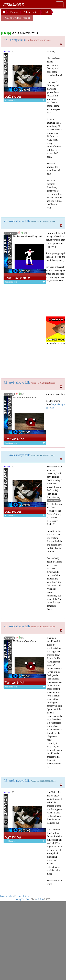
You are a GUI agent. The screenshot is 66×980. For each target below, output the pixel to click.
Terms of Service (24, 896)
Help (47, 12)
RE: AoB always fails (17, 221)
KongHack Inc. (23, 899)
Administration (31, 12)
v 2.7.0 (40, 899)
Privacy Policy (7, 896)
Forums (14, 12)
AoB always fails (14, 40)
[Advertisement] (28, 25)
